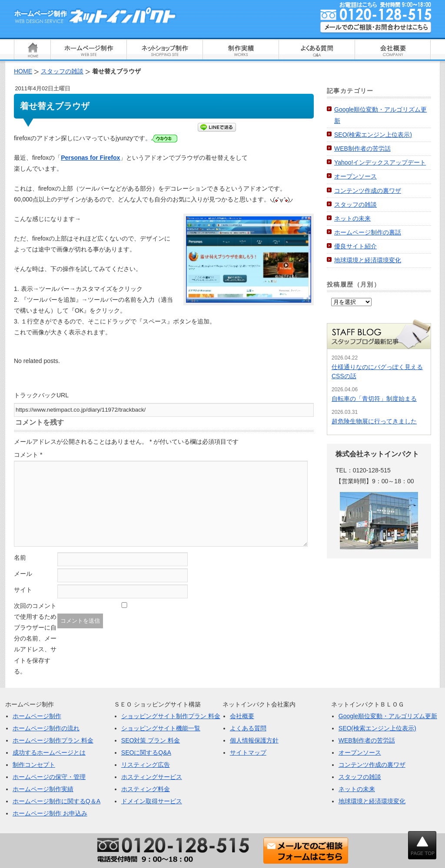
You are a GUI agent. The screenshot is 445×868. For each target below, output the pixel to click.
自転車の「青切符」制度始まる (374, 399)
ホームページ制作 (37, 716)
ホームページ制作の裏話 (368, 232)
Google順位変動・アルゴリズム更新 (388, 716)
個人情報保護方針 (254, 740)
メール (23, 574)
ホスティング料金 (146, 789)
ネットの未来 (352, 218)
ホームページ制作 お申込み (50, 813)
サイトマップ (248, 752)
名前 (20, 558)
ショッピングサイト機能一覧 (161, 728)
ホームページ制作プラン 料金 (53, 740)
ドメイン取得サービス (152, 801)
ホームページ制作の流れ (46, 728)
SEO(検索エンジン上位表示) (373, 135)
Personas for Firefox (90, 158)
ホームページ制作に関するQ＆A (56, 801)
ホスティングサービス (152, 777)
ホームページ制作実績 (43, 789)
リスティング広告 (146, 765)
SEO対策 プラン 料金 (151, 740)
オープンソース (355, 176)
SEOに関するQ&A (146, 752)
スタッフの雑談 (355, 205)
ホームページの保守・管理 (49, 777)
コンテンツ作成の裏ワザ (368, 191)
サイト (23, 590)
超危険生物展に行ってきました (374, 421)
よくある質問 (248, 728)
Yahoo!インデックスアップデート (380, 162)
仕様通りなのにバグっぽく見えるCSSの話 (377, 371)
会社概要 (242, 716)
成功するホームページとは (49, 752)
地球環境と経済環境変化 (368, 260)
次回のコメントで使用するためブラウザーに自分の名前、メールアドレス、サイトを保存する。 (35, 639)
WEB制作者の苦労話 (362, 149)
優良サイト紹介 (355, 246)
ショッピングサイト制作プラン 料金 (171, 716)
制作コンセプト (34, 765)
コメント (28, 455)
